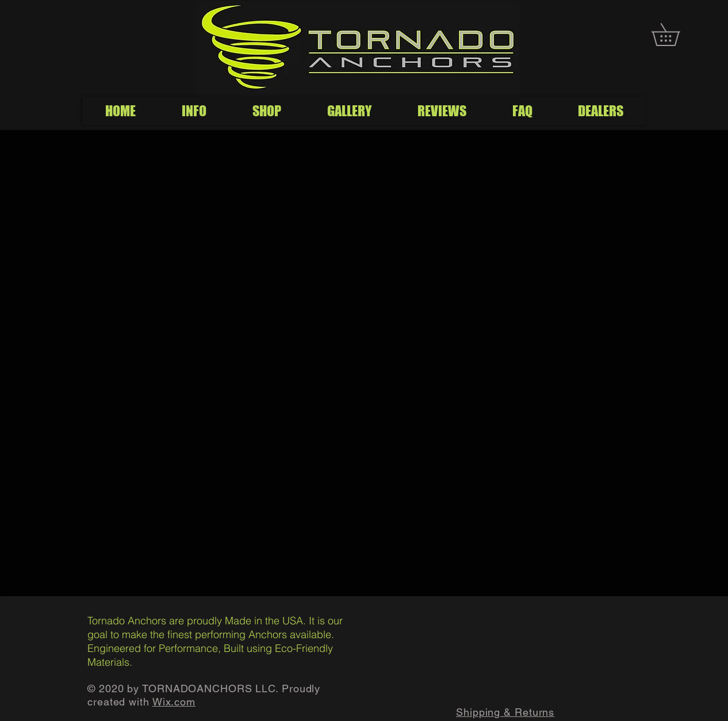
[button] (677, 35)
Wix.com (174, 702)
